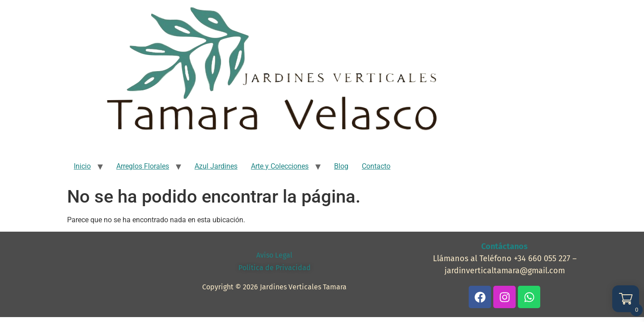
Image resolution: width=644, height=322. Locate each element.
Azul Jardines (216, 166)
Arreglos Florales (143, 166)
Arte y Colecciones (280, 166)
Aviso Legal (274, 255)
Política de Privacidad (275, 268)
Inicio (82, 166)
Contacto (376, 166)
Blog (341, 166)
